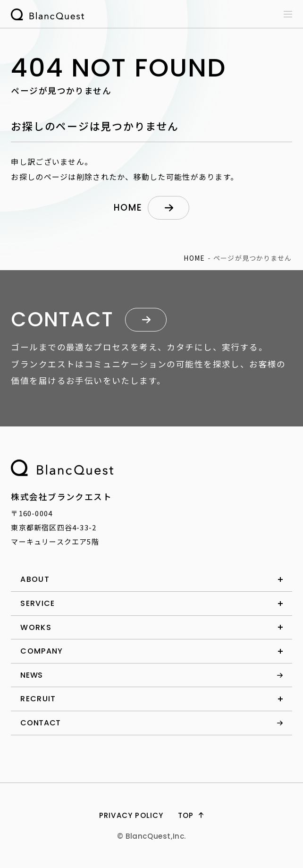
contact (40, 723)
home (128, 208)
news (32, 675)
